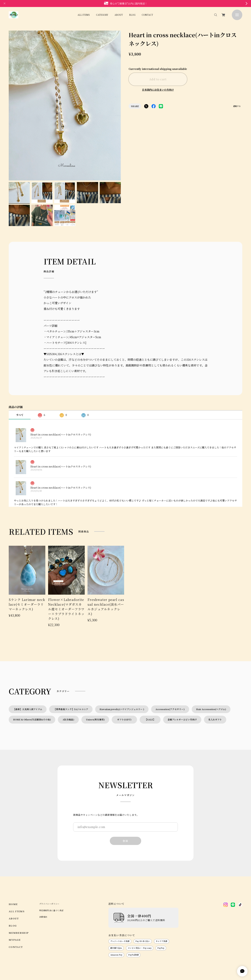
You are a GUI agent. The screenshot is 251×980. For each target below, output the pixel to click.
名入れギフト (215, 683)
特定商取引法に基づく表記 (51, 874)
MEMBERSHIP (19, 896)
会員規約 (43, 880)
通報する (237, 106)
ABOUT (119, 15)
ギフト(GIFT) (125, 683)
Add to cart (158, 79)
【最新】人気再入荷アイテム (28, 672)
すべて (20, 378)
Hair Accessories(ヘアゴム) (211, 672)
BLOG (132, 15)
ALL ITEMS (84, 15)
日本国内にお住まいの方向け (158, 90)
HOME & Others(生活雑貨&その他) (32, 683)
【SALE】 (150, 683)
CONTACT (147, 15)
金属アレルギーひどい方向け (182, 683)
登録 (125, 804)
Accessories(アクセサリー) (170, 672)
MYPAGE (15, 903)
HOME (13, 867)
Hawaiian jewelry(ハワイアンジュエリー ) (122, 672)
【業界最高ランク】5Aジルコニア (71, 672)
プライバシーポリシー (49, 867)
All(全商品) (68, 683)
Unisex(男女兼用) (95, 683)
